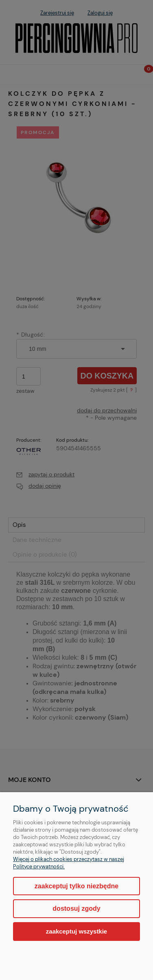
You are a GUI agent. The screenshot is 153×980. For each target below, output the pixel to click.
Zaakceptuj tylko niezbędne (76, 886)
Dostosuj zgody (76, 908)
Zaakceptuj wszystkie (76, 931)
